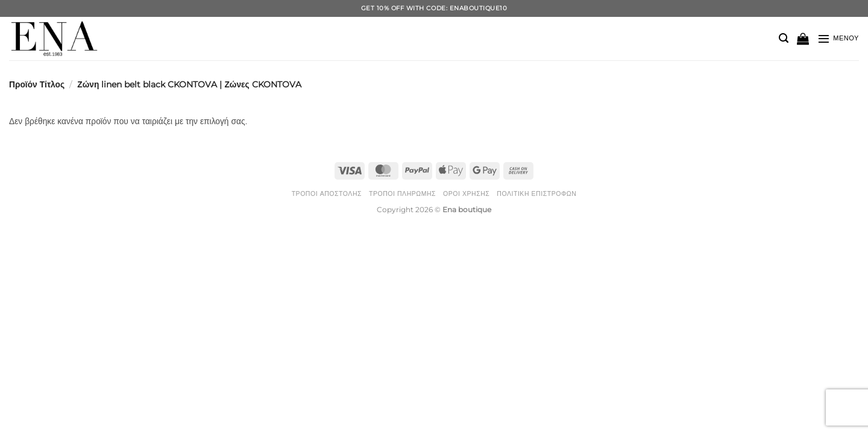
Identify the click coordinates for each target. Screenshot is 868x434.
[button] (784, 38)
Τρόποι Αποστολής (327, 194)
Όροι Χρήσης (466, 194)
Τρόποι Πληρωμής (402, 194)
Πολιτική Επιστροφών (536, 194)
